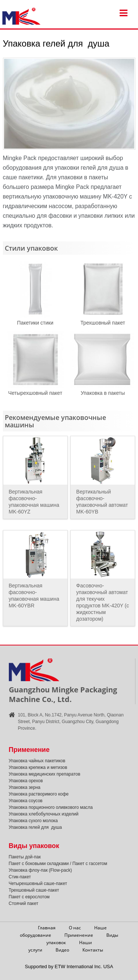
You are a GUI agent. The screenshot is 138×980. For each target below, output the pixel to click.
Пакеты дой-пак (25, 857)
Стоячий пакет (24, 903)
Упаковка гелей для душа (36, 827)
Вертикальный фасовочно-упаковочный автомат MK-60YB (102, 502)
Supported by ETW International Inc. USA (69, 967)
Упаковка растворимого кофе (39, 794)
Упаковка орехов (26, 781)
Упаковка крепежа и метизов (38, 767)
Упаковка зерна (25, 787)
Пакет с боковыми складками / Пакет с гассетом (58, 864)
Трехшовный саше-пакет (34, 890)
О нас (75, 928)
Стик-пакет (20, 877)
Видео (62, 950)
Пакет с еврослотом (29, 897)
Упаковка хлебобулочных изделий (44, 814)
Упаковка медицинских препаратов (45, 774)
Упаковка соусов (26, 801)
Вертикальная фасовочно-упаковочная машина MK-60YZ (34, 502)
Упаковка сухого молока (33, 821)
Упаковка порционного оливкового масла (51, 807)
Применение (79, 935)
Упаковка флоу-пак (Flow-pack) (40, 870)
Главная (47, 928)
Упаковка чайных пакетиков (37, 761)
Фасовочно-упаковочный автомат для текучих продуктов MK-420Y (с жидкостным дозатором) (102, 602)
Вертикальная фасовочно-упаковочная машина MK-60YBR (34, 596)
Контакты (93, 950)
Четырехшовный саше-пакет (38, 884)
